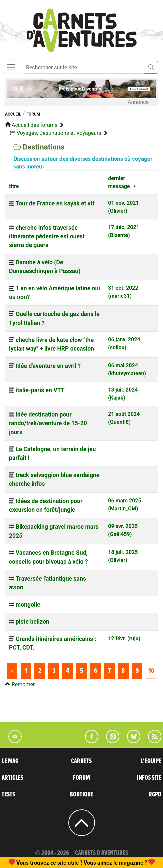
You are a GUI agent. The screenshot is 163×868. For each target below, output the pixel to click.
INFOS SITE (149, 778)
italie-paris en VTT (40, 390)
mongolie (28, 605)
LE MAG (10, 761)
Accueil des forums (34, 125)
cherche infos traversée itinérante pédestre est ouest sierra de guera (47, 237)
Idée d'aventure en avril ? (48, 366)
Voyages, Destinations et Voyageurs (59, 133)
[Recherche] (83, 67)
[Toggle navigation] (11, 67)
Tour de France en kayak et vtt (55, 203)
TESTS (8, 794)
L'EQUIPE (151, 761)
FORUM (81, 778)
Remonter (23, 684)
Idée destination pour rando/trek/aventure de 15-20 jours (48, 423)
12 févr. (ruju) (124, 638)
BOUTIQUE (81, 794)
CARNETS (81, 761)
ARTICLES (12, 778)
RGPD (155, 794)
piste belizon (32, 622)
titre (14, 186)
